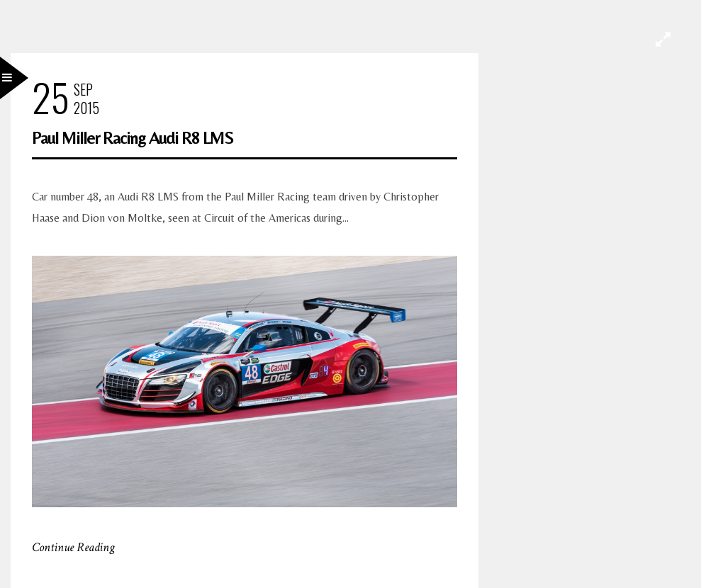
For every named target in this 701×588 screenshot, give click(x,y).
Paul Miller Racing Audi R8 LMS (133, 138)
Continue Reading (73, 547)
